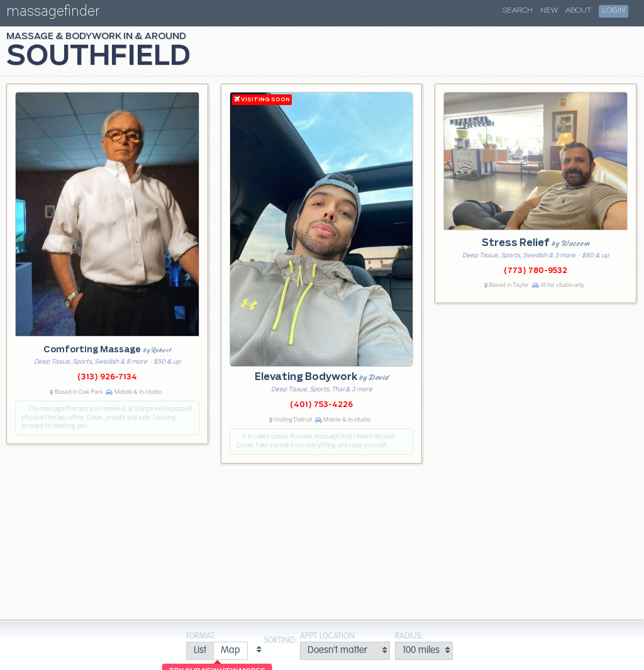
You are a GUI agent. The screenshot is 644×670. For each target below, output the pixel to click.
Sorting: (280, 641)
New (549, 11)
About (578, 11)
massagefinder (53, 14)
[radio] (200, 651)
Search (518, 11)
